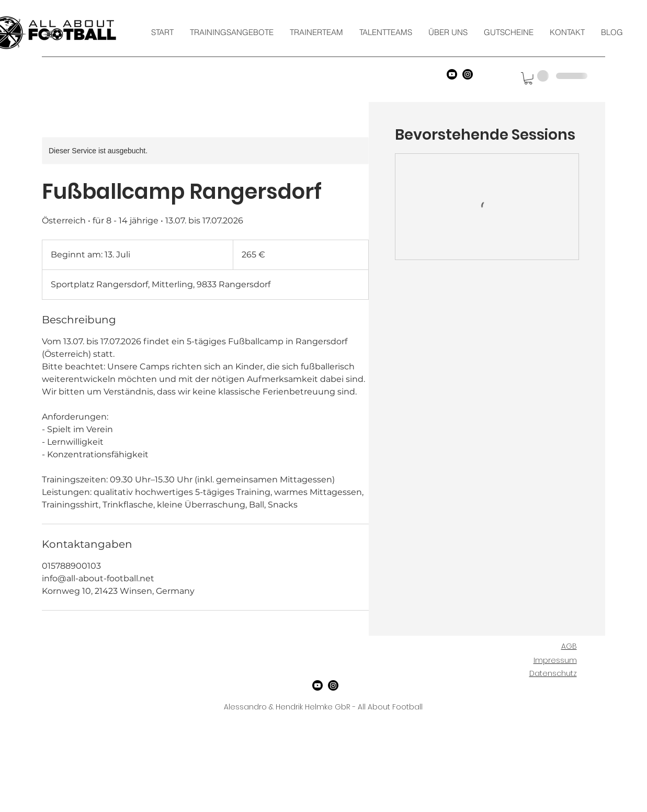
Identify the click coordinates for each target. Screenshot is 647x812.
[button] (528, 78)
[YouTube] (452, 74)
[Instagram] (468, 74)
